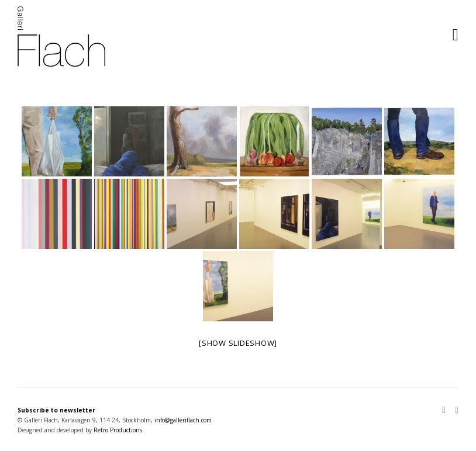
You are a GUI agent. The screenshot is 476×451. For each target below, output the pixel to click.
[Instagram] (446, 411)
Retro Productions (118, 430)
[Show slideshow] (238, 343)
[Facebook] (454, 411)
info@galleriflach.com (183, 420)
